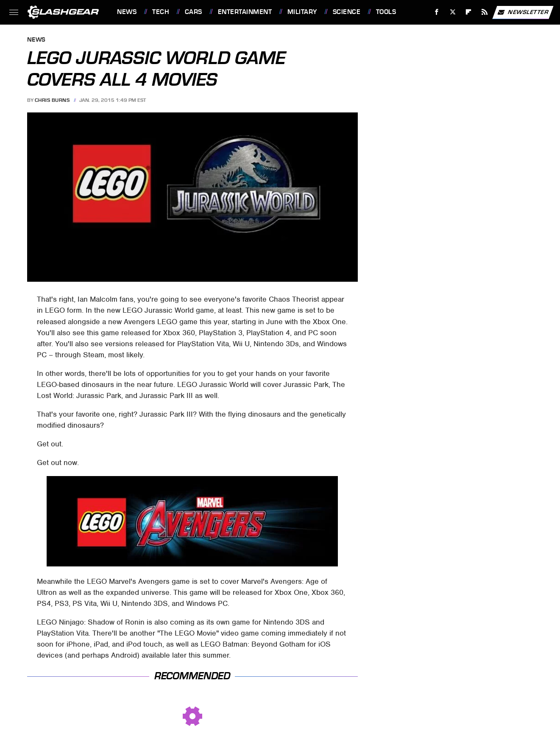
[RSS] (485, 12)
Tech (161, 12)
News (127, 12)
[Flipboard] (469, 12)
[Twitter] (453, 12)
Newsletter (523, 12)
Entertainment (245, 12)
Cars (194, 12)
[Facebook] (437, 12)
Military (302, 12)
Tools (386, 12)
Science (347, 12)
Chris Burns (52, 100)
